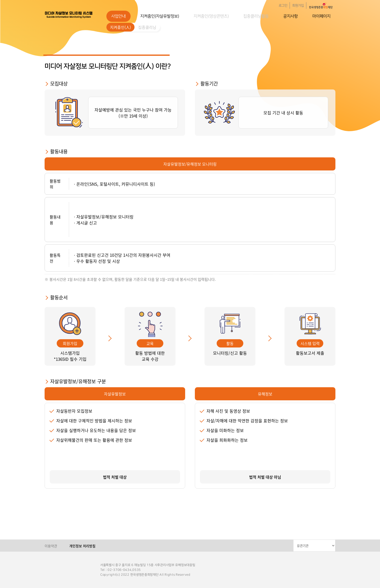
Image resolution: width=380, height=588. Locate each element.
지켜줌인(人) (120, 27)
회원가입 (298, 6)
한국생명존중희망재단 (69, 15)
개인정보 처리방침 (82, 546)
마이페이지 (321, 16)
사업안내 (119, 16)
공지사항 (291, 16)
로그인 (283, 6)
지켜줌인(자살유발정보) (160, 16)
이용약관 (51, 546)
